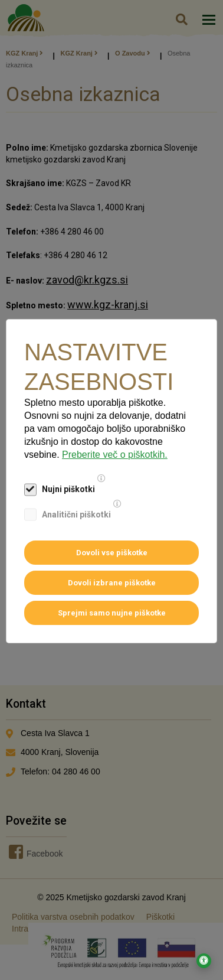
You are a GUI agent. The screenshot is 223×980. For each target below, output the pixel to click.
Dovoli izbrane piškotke (112, 583)
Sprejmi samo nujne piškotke (112, 613)
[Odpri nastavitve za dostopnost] (204, 961)
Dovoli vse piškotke (112, 553)
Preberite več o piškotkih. (115, 455)
